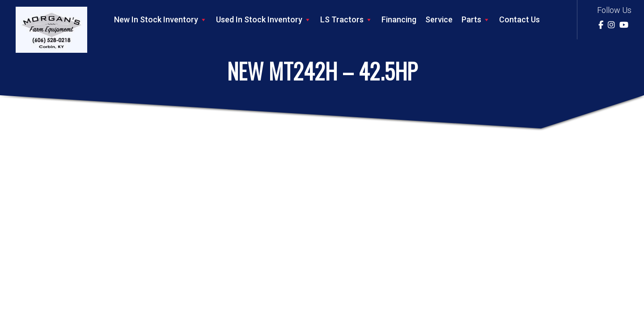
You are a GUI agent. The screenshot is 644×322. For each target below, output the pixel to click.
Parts (476, 19)
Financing (399, 19)
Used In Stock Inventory (264, 19)
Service (439, 19)
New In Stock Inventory (161, 19)
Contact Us (519, 19)
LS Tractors (346, 19)
